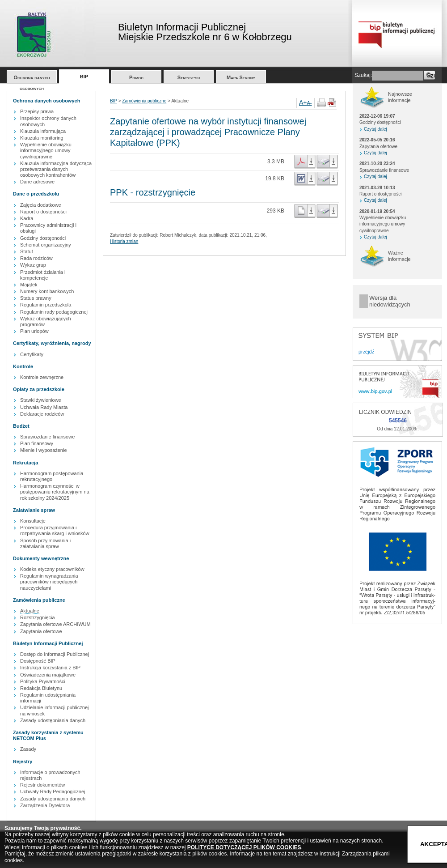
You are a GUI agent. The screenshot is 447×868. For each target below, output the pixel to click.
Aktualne (30, 611)
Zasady (28, 749)
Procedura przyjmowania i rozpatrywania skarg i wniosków (55, 530)
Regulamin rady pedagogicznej (54, 312)
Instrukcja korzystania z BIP (50, 668)
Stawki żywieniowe (41, 400)
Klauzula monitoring (42, 138)
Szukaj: (363, 75)
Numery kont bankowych (47, 291)
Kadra (27, 218)
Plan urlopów (34, 331)
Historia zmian (124, 241)
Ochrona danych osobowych (32, 79)
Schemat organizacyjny (46, 245)
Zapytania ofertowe (41, 631)
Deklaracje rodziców (42, 414)
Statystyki (189, 77)
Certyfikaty (32, 354)
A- (310, 103)
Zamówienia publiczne (144, 101)
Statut (27, 251)
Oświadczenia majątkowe (48, 675)
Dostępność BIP (38, 661)
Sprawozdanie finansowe (47, 437)
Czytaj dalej (375, 129)
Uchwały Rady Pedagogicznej (53, 791)
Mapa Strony (241, 77)
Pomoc (136, 77)
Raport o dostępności (43, 212)
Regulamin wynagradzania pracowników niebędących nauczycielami (49, 582)
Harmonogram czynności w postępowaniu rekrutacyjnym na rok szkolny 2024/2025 (55, 492)
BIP (84, 77)
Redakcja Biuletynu (41, 688)
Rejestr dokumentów (42, 785)
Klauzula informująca (43, 131)
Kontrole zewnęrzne (42, 377)
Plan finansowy (37, 443)
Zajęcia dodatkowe (41, 205)
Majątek (29, 285)
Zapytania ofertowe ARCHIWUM (55, 624)
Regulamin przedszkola (46, 305)
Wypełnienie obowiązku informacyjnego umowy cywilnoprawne (46, 150)
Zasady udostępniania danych (53, 720)
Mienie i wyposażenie (44, 450)
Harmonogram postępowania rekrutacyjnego (52, 476)
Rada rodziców (36, 258)
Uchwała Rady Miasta (44, 407)
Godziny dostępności (43, 238)
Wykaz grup (33, 265)
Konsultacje (33, 521)
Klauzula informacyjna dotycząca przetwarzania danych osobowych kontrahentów (56, 169)
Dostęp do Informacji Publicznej (55, 654)
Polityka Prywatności (43, 681)
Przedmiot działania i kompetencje (43, 275)
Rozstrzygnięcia (38, 617)
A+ (303, 102)
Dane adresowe (37, 182)
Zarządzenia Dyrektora (45, 805)
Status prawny (36, 298)
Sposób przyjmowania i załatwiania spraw (45, 543)
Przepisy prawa (37, 111)
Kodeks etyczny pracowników (52, 569)
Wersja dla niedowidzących (390, 301)
